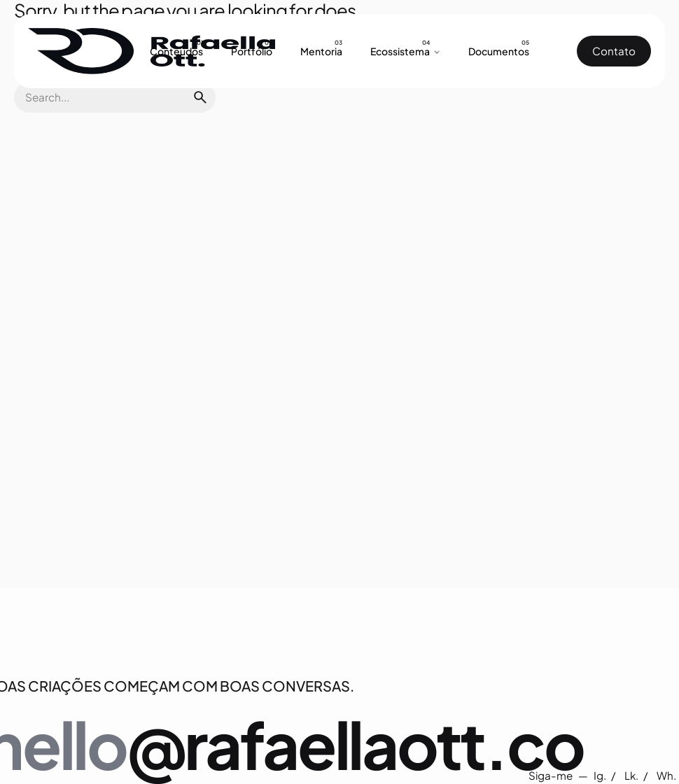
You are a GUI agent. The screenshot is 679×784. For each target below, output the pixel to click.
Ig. (601, 775)
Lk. (632, 775)
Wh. (666, 775)
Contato (614, 51)
